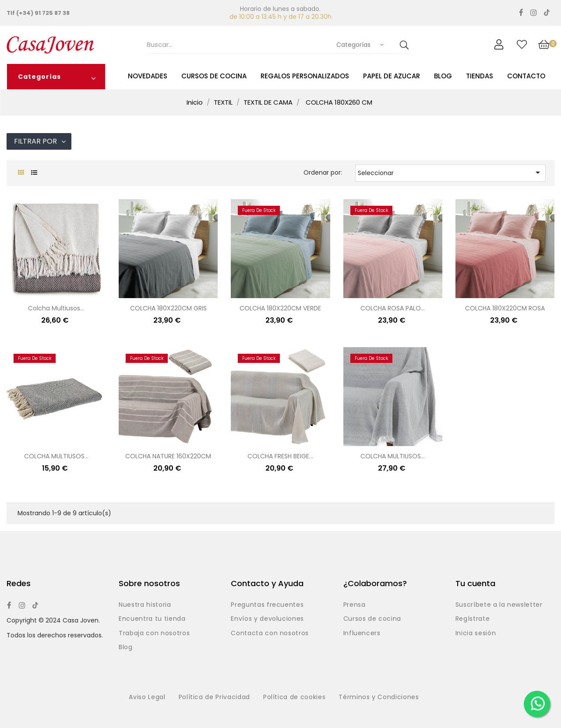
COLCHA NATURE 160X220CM (168, 456)
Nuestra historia (145, 605)
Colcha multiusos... (56, 308)
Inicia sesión (476, 633)
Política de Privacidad (214, 697)
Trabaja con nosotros (154, 633)
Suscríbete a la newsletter (499, 605)
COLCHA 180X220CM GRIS (168, 308)
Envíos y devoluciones (267, 619)
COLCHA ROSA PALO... (393, 308)
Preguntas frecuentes (267, 605)
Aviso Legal (147, 697)
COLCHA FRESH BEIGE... (280, 456)
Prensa (355, 605)
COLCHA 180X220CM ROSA (505, 308)
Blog (126, 647)
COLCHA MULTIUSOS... (56, 456)
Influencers (362, 633)
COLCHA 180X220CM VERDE (280, 308)
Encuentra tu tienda (152, 619)
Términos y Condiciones (379, 697)
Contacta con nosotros (270, 633)
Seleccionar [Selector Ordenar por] (450, 172)
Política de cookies (294, 697)
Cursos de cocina (372, 619)
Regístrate (473, 619)
